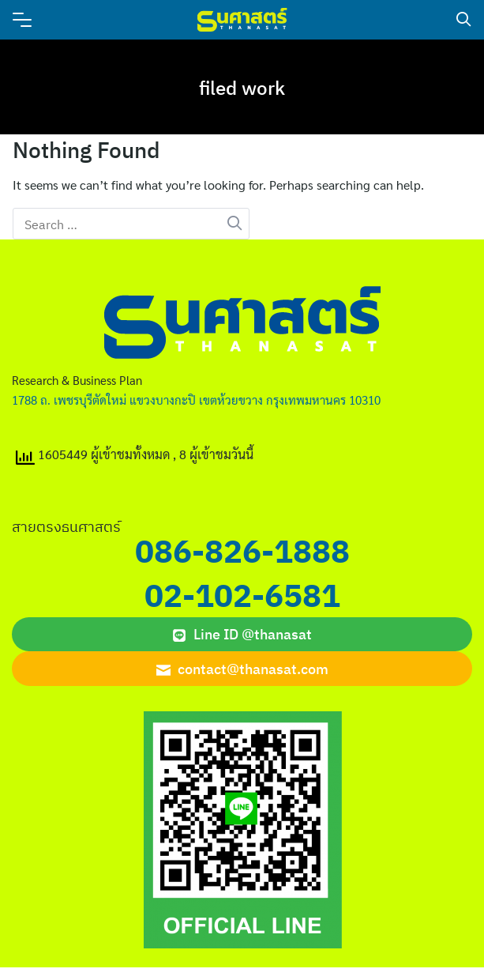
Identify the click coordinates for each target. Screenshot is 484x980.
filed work (242, 88)
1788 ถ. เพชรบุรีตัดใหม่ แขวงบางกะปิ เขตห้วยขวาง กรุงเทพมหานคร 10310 (196, 400)
